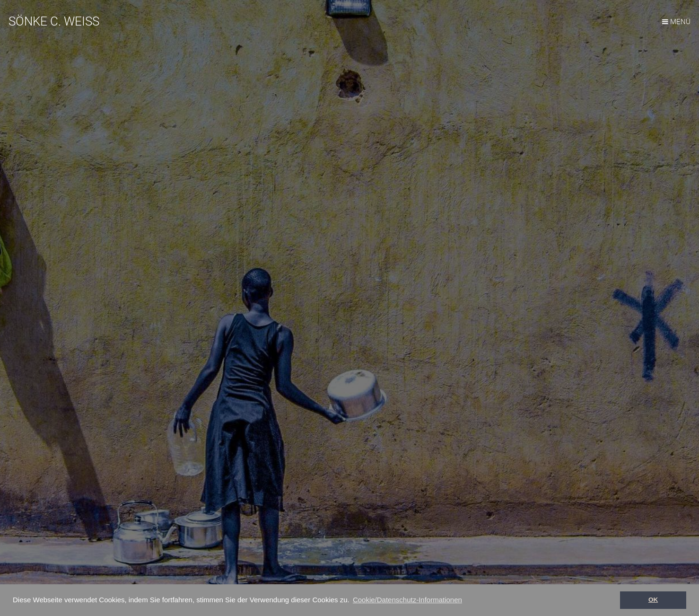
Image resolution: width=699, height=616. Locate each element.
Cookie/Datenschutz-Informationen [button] (407, 600)
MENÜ (680, 22)
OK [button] (653, 600)
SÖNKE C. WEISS (54, 21)
